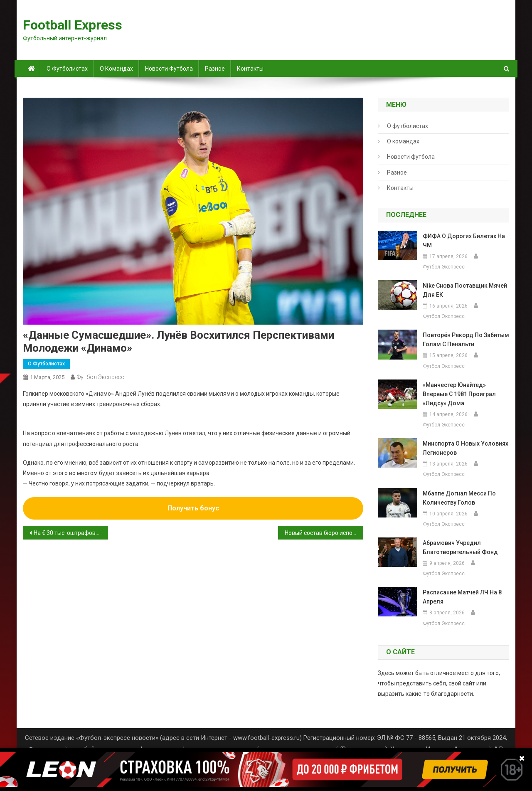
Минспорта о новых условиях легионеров (465, 448)
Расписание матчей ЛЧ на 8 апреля (462, 597)
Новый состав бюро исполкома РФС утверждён (324, 533)
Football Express (73, 25)
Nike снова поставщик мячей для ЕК (465, 290)
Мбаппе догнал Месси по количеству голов (459, 498)
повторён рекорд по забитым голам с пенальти (466, 340)
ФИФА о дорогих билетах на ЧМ (464, 241)
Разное (215, 69)
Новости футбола (169, 69)
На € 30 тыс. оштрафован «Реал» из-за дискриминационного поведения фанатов (71, 533)
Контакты (250, 69)
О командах (116, 69)
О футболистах (67, 69)
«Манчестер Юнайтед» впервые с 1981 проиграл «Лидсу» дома (459, 394)
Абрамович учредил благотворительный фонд (460, 547)
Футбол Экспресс (101, 377)
